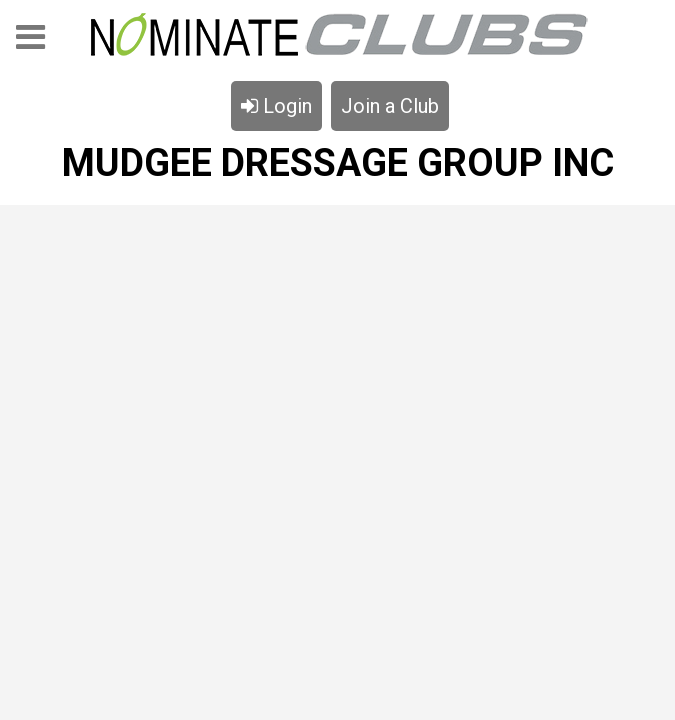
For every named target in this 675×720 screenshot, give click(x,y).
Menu (30, 43)
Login (276, 106)
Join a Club (390, 106)
